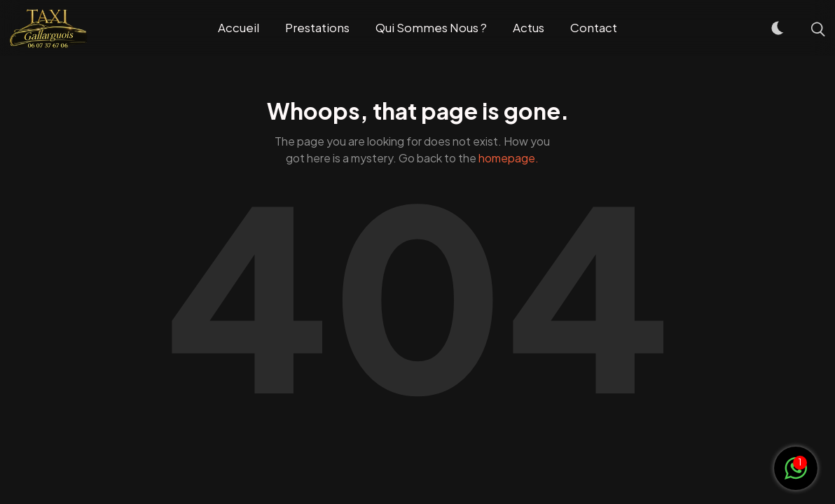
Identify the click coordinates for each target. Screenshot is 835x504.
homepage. (509, 158)
